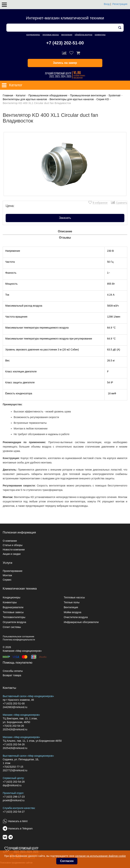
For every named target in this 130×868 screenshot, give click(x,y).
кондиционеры (33, 35)
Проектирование (13, 571)
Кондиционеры (12, 597)
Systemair (115, 95)
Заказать (65, 218)
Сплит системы (12, 627)
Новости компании (14, 550)
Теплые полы (72, 602)
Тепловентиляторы (14, 617)
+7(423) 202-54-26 (13, 726)
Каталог (21, 95)
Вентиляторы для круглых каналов (25, 99)
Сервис (7, 580)
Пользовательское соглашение (18, 637)
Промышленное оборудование (48, 95)
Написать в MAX (18, 821)
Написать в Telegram (20, 829)
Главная (8, 95)
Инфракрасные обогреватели (81, 622)
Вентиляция (71, 607)
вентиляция (67, 35)
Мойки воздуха (72, 612)
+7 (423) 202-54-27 (14, 812)
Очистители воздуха (76, 617)
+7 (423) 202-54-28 (14, 782)
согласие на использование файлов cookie (101, 856)
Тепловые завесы (13, 612)
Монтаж (7, 575)
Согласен (67, 861)
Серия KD (103, 99)
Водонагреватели (13, 607)
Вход (107, 4)
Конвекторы (10, 602)
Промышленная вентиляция (88, 95)
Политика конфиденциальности (19, 640)
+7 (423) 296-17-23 (14, 797)
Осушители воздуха (14, 622)
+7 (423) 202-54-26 (14, 744)
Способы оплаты (13, 671)
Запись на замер (65, 63)
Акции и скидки (12, 554)
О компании (10, 541)
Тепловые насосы (74, 597)
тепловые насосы (51, 35)
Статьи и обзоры (13, 545)
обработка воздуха (84, 35)
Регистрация (120, 4)
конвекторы (100, 35)
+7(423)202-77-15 (13, 767)
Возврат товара (12, 675)
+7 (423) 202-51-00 (65, 43)
